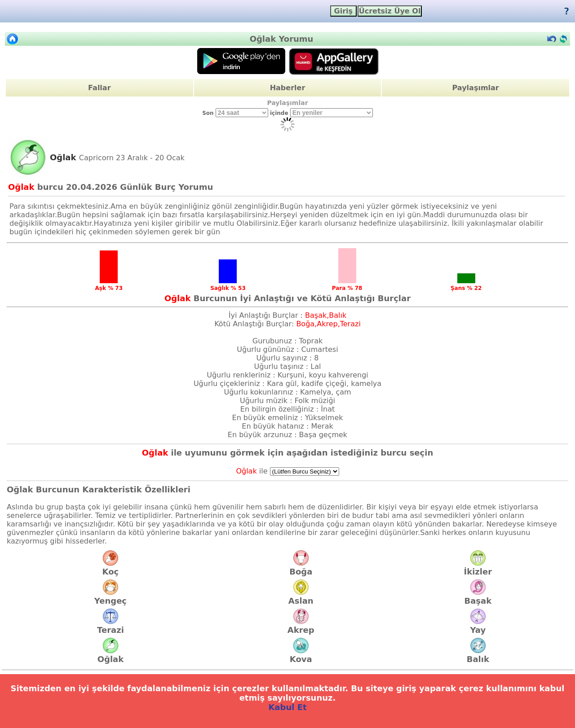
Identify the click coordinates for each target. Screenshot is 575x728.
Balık (478, 655)
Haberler (288, 88)
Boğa (301, 568)
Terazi (111, 626)
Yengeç (111, 597)
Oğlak (111, 655)
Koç (111, 568)
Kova (301, 655)
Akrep (301, 626)
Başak (478, 597)
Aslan (301, 597)
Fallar (99, 88)
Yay (478, 626)
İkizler (478, 568)
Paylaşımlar (476, 88)
